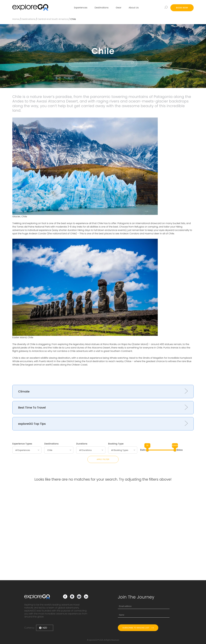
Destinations (102, 8)
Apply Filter (103, 459)
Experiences (81, 8)
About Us (134, 8)
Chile (73, 19)
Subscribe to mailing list (138, 628)
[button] (103, 391)
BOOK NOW (182, 8)
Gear (119, 8)
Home (16, 19)
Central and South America (53, 19)
